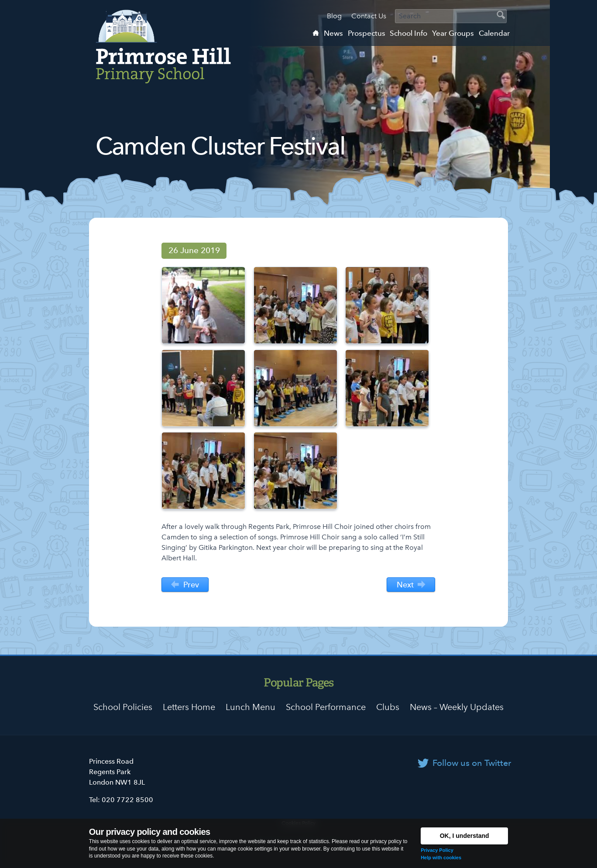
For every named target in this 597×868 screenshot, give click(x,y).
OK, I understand (465, 836)
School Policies (123, 707)
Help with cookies (441, 858)
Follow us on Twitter (472, 763)
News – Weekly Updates (457, 707)
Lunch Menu (250, 707)
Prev (185, 585)
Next (411, 585)
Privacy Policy (437, 850)
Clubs (388, 707)
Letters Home (189, 707)
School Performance (326, 707)
